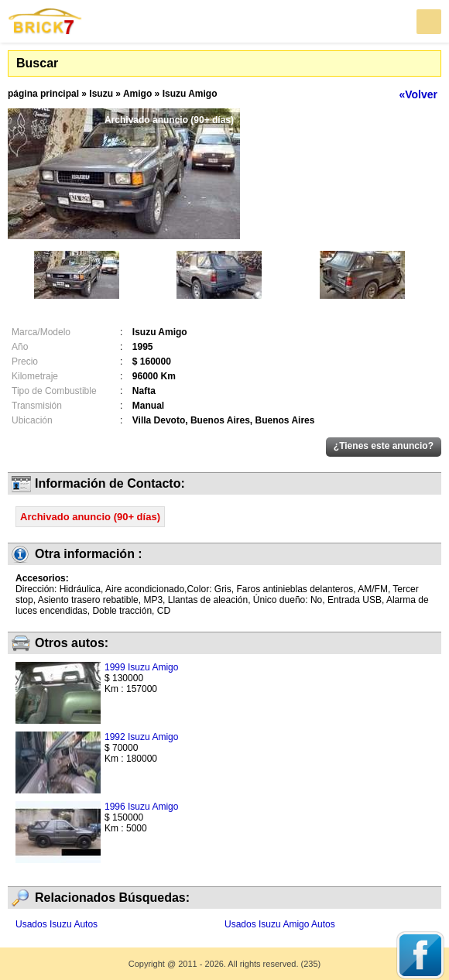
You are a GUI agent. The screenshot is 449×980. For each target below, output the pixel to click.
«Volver (418, 94)
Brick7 (46, 21)
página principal (43, 94)
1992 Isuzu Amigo (141, 737)
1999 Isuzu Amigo (141, 667)
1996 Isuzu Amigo (141, 807)
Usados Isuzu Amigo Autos (280, 924)
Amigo (137, 94)
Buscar (37, 63)
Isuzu (101, 94)
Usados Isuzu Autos (57, 924)
